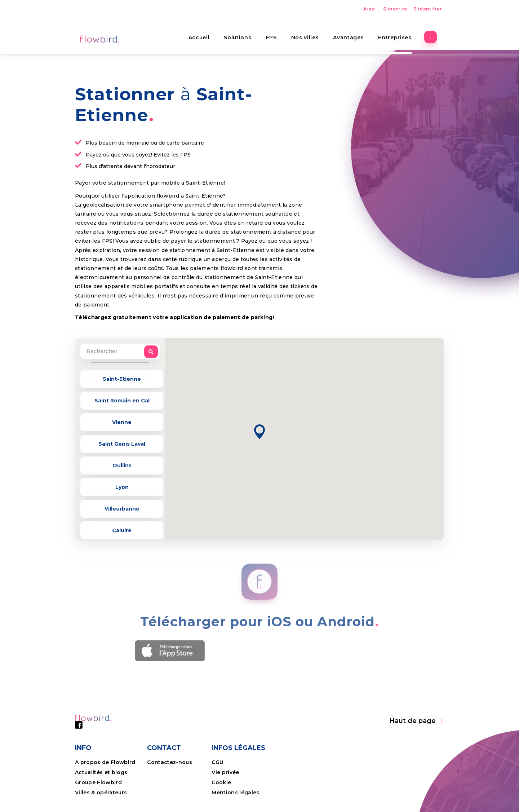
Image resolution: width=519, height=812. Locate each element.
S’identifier (428, 9)
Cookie (222, 782)
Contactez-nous (170, 762)
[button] (259, 432)
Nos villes (310, 34)
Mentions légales (235, 793)
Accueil (205, 34)
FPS (277, 34)
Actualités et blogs (101, 772)
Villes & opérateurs (101, 793)
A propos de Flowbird (105, 762)
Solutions (243, 34)
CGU (218, 762)
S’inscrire (395, 9)
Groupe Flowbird (99, 782)
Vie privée (225, 772)
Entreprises (400, 34)
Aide (369, 9)
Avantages (354, 34)
